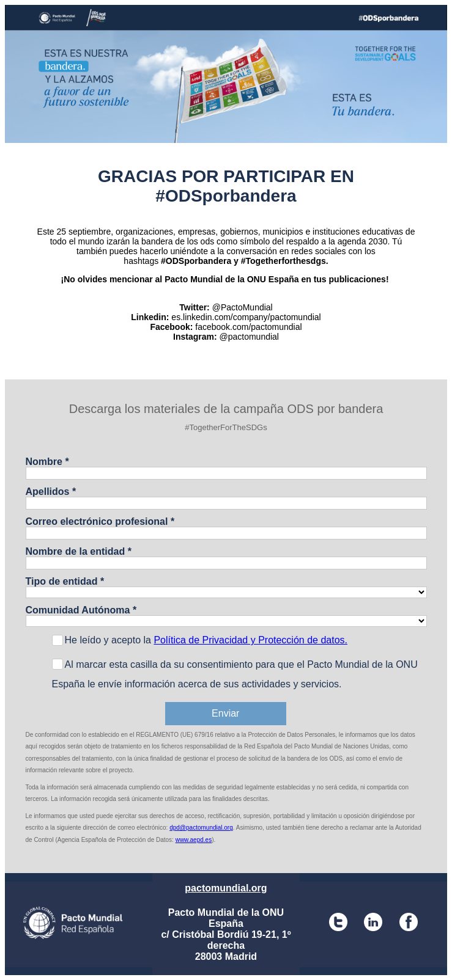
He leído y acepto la (206, 640)
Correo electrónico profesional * (100, 521)
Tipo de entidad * (65, 581)
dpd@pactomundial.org (201, 828)
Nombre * (47, 462)
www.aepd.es (194, 840)
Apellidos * (51, 492)
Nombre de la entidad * (79, 551)
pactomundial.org (226, 888)
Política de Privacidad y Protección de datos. (250, 640)
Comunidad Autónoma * (81, 610)
